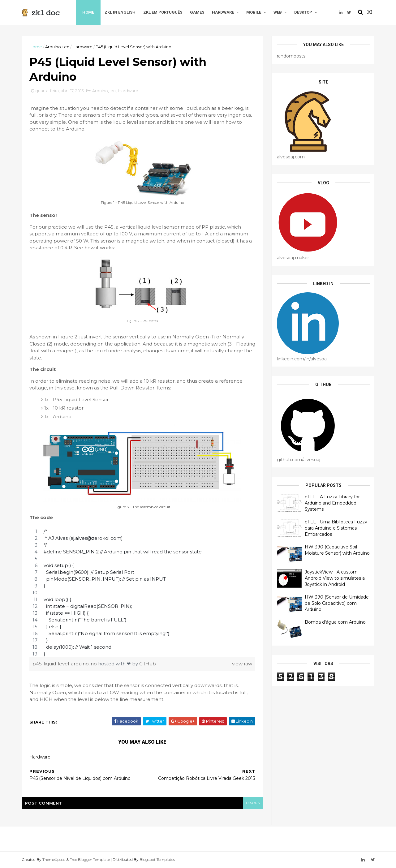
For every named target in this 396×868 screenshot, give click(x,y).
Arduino (53, 47)
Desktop (303, 12)
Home (88, 12)
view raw (242, 664)
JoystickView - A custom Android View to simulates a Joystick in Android (335, 578)
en (67, 47)
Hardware (223, 12)
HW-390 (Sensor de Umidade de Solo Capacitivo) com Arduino (337, 603)
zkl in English (120, 12)
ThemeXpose (54, 859)
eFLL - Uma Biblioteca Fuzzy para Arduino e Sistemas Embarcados (336, 528)
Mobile (254, 12)
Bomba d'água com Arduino (335, 622)
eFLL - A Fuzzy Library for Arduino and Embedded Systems (332, 503)
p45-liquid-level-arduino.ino (65, 664)
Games (197, 12)
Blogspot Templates (157, 859)
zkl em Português (163, 12)
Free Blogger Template (90, 859)
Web (278, 12)
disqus (253, 803)
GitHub (148, 664)
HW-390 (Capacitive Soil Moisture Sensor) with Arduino (337, 550)
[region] (142, 593)
